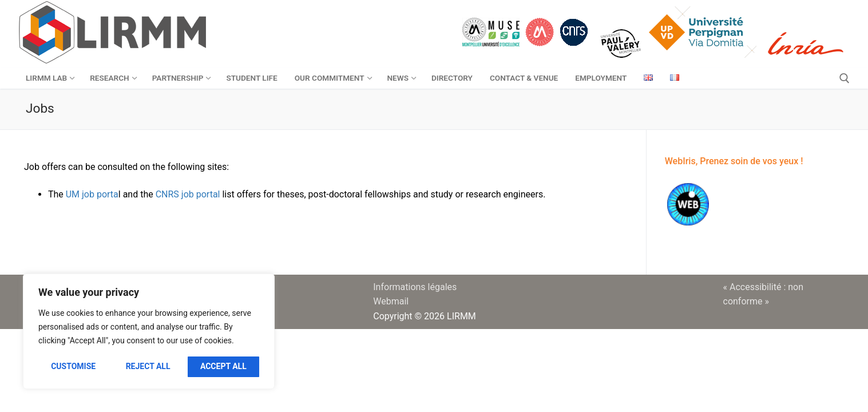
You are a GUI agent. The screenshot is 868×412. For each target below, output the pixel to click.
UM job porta (92, 194)
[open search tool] (845, 78)
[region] (149, 331)
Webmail (391, 301)
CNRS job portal (187, 194)
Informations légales (415, 287)
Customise (73, 366)
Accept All (223, 366)
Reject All (148, 366)
